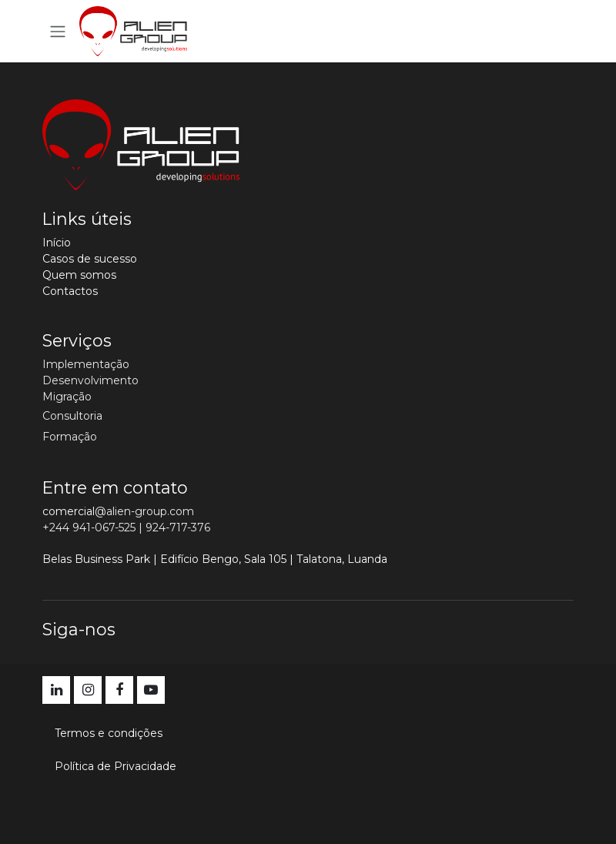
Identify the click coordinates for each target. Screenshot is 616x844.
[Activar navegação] (58, 31)
